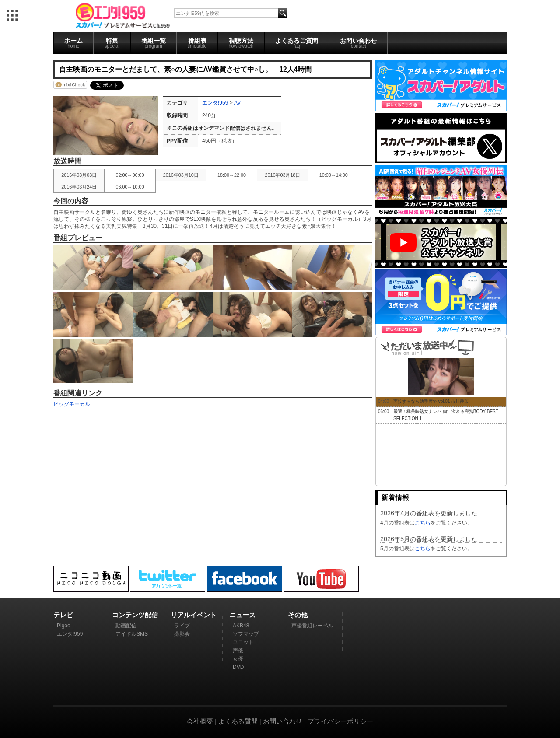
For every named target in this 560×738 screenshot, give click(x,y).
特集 (112, 43)
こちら (423, 523)
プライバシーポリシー (340, 721)
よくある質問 (238, 721)
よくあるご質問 (297, 43)
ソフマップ (246, 634)
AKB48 (241, 626)
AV (237, 103)
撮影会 (182, 634)
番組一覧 (154, 43)
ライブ (182, 626)
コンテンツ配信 (135, 615)
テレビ (63, 615)
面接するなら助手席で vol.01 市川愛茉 (431, 401)
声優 (238, 651)
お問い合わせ (358, 43)
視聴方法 (241, 43)
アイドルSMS (132, 634)
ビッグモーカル (72, 404)
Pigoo (64, 626)
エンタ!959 (215, 103)
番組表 (197, 43)
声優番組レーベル (312, 626)
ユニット (243, 642)
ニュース (242, 615)
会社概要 (200, 721)
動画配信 (126, 626)
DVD (238, 667)
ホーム (73, 43)
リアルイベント (194, 615)
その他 (298, 615)
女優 (238, 659)
